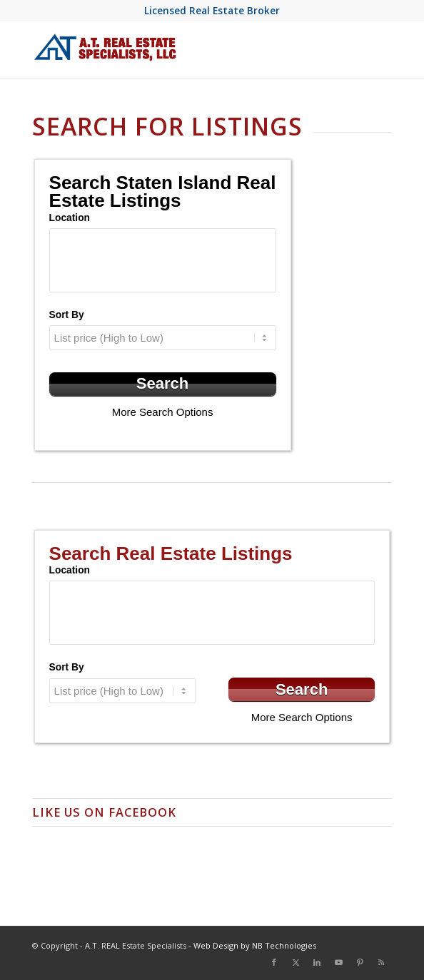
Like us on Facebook (104, 812)
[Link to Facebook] (274, 962)
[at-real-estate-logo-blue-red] (176, 49)
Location (70, 218)
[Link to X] (296, 962)
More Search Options (163, 412)
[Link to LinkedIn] (317, 962)
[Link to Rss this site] (381, 962)
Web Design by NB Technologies (255, 945)
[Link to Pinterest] (360, 962)
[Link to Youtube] (338, 962)
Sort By (67, 315)
